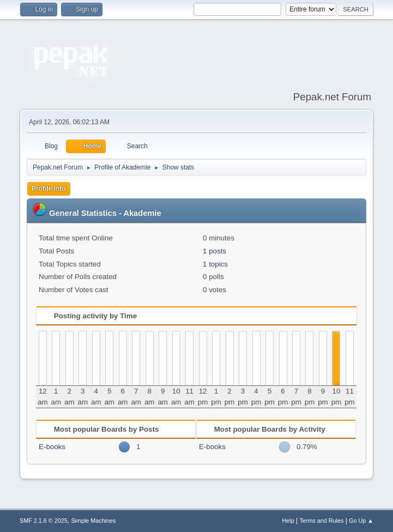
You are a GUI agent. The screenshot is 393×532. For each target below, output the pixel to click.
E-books (52, 447)
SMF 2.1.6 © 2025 (44, 521)
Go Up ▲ (361, 521)
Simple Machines (93, 521)
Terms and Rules (321, 521)
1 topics (215, 264)
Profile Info (49, 189)
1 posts (214, 251)
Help (288, 521)
